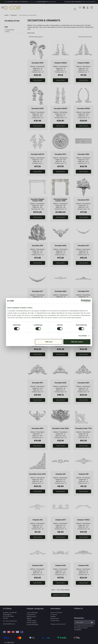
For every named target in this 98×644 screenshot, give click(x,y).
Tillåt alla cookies (77, 342)
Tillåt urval (49, 342)
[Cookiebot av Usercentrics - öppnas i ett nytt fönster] (82, 301)
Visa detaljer (83, 336)
